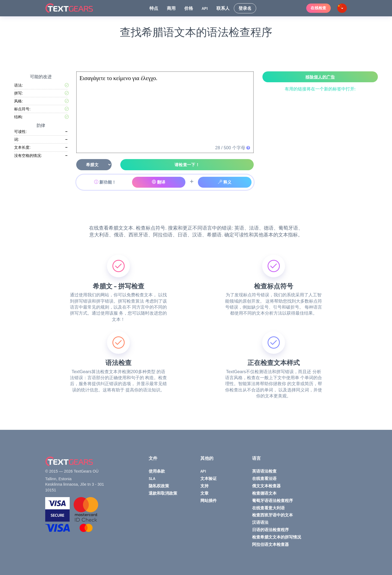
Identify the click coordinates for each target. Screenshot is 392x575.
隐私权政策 (159, 486)
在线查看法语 (264, 478)
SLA (152, 478)
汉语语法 (260, 522)
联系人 (223, 8)
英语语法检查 (264, 471)
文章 (204, 493)
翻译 (159, 182)
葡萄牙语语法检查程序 (272, 501)
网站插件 (209, 501)
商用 (171, 8)
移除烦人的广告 (320, 77)
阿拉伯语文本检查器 (270, 544)
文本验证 (209, 478)
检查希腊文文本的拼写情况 (277, 537)
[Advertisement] (197, 55)
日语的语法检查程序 (270, 530)
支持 (204, 486)
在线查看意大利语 (268, 508)
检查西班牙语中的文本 (272, 515)
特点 (154, 8)
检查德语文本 (264, 493)
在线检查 (318, 8)
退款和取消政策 (163, 493)
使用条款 (157, 471)
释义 (225, 182)
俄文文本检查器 (266, 486)
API (205, 8)
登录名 (245, 8)
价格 (189, 8)
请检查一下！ (187, 165)
